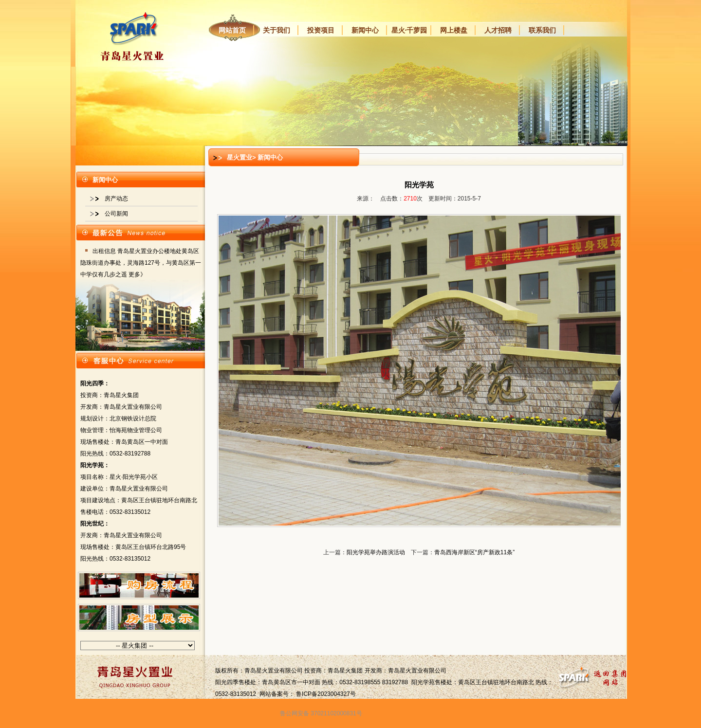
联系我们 (542, 30)
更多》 (137, 274)
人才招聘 (498, 30)
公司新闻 (116, 214)
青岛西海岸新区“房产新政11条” (474, 552)
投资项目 (321, 30)
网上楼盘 (454, 30)
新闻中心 (365, 30)
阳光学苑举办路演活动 (376, 552)
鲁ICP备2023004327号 (326, 694)
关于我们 (277, 30)
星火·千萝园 (409, 30)
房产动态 (116, 199)
